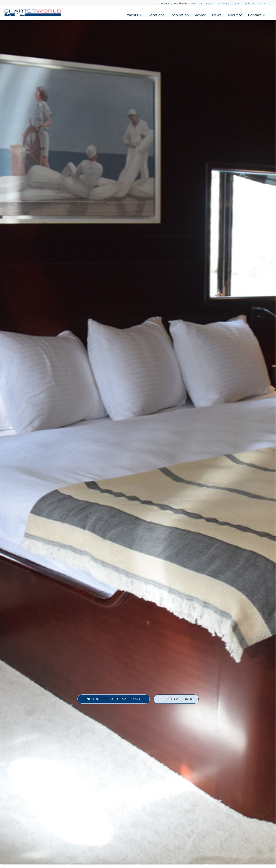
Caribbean (248, 3)
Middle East (224, 3)
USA (193, 3)
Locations (156, 15)
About (233, 15)
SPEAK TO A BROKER (176, 699)
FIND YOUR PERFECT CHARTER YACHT (114, 699)
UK (201, 3)
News (217, 15)
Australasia (264, 3)
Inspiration (180, 15)
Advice (200, 15)
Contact (255, 15)
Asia (237, 3)
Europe (210, 3)
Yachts (133, 15)
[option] (138, 434)
